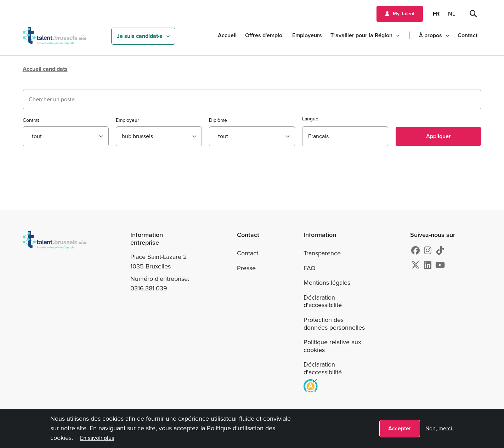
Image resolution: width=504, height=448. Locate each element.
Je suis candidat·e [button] (140, 36)
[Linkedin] (428, 265)
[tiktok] (440, 251)
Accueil (227, 35)
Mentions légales (327, 283)
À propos (431, 35)
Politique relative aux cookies (332, 346)
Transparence (322, 253)
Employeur (128, 120)
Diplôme (218, 120)
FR (436, 14)
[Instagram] (428, 251)
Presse (246, 268)
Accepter (400, 428)
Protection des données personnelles (334, 324)
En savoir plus (97, 438)
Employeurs (307, 35)
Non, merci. (440, 428)
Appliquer (438, 136)
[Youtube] (440, 265)
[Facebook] (415, 251)
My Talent (404, 14)
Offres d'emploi (264, 35)
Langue (310, 119)
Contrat (31, 120)
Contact (468, 35)
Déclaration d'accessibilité (323, 301)
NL (452, 14)
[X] (415, 265)
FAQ (310, 268)
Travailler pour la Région (361, 35)
